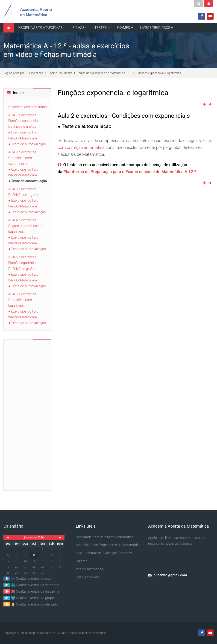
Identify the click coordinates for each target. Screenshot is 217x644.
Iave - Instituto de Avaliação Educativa (104, 553)
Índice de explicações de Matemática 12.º (104, 73)
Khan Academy (87, 577)
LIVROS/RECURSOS (155, 28)
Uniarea (82, 561)
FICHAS (78, 28)
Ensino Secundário (60, 73)
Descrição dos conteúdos (28, 107)
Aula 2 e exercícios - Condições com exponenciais (23, 158)
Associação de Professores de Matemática (108, 545)
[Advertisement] (27, 413)
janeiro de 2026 (34, 537)
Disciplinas (36, 73)
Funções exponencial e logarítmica (159, 73)
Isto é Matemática (89, 569)
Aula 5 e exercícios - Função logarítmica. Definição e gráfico (23, 263)
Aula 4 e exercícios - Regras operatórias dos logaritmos (26, 226)
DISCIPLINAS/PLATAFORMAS (40, 28)
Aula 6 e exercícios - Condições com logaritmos (23, 300)
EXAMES (123, 28)
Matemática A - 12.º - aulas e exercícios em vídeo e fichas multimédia (66, 50)
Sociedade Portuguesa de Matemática (105, 537)
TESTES (101, 28)
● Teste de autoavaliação (27, 144)
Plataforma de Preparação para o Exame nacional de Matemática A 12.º (130, 172)
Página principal (14, 73)
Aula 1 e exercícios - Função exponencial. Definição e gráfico (24, 121)
